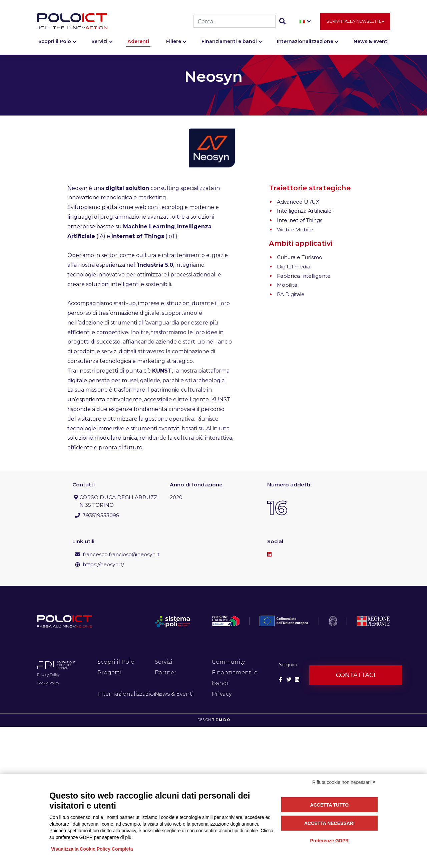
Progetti (109, 673)
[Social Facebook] (281, 680)
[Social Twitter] (289, 680)
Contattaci (356, 675)
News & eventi (371, 42)
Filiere (174, 42)
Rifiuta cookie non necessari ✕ (344, 782)
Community (228, 662)
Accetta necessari (329, 823)
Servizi (99, 42)
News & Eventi (174, 694)
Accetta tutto (330, 805)
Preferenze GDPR (329, 841)
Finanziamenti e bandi (229, 42)
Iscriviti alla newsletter (355, 22)
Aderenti (138, 42)
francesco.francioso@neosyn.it (121, 554)
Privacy (222, 694)
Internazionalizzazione (305, 42)
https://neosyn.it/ (103, 564)
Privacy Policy (48, 675)
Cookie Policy (48, 683)
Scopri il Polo (55, 42)
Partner (166, 673)
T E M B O (221, 720)
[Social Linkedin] (297, 680)
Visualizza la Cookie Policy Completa (92, 849)
